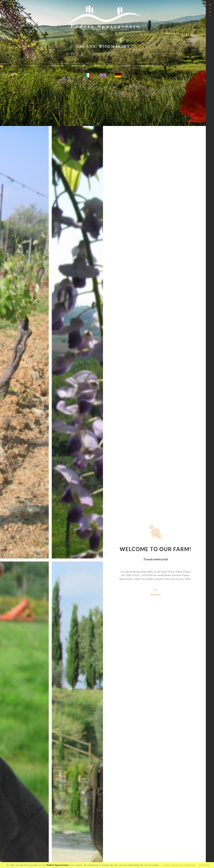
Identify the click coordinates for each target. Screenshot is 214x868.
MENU (210, 10)
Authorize (204, 865)
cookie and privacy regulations (179, 865)
